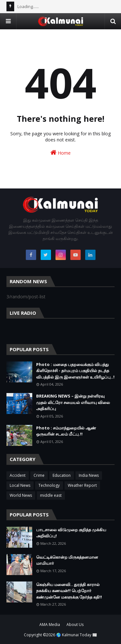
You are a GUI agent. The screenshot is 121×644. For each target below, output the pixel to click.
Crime (39, 475)
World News (21, 495)
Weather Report (82, 485)
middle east (51, 495)
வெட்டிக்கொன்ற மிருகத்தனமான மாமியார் (67, 560)
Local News (20, 485)
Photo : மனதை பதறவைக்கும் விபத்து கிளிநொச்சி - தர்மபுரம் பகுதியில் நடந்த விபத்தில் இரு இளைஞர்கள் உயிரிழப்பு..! (75, 371)
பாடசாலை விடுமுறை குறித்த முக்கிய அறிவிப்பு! (71, 533)
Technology (49, 485)
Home (60, 153)
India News (89, 475)
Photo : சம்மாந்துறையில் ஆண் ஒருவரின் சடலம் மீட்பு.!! (66, 431)
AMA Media (50, 625)
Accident (18, 475)
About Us (75, 625)
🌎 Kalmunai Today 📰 (77, 635)
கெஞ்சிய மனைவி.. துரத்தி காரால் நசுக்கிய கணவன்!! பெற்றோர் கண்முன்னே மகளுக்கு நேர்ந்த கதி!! (69, 591)
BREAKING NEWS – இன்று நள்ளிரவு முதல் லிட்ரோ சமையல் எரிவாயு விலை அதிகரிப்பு (73, 402)
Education (62, 475)
